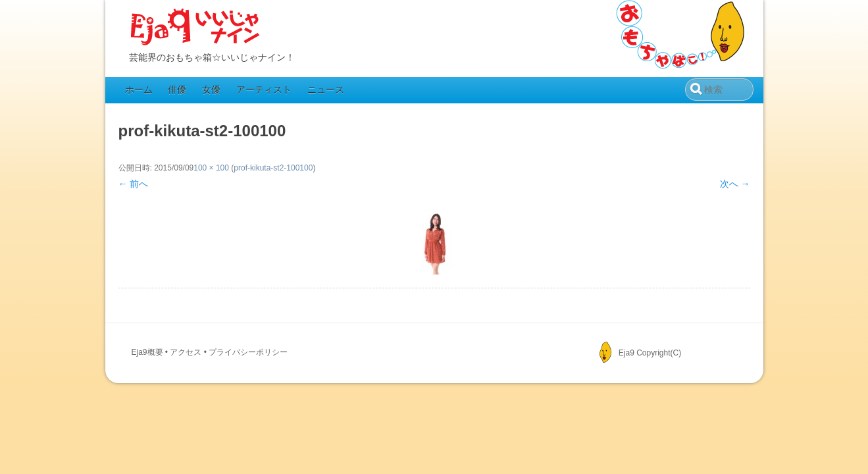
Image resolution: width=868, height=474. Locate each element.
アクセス (186, 352)
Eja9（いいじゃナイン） (195, 28)
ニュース (326, 90)
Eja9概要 (147, 352)
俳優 (177, 90)
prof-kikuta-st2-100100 (273, 168)
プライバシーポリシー (248, 352)
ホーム (139, 90)
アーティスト (264, 90)
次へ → (735, 184)
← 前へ (134, 184)
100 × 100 (211, 168)
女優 (211, 90)
